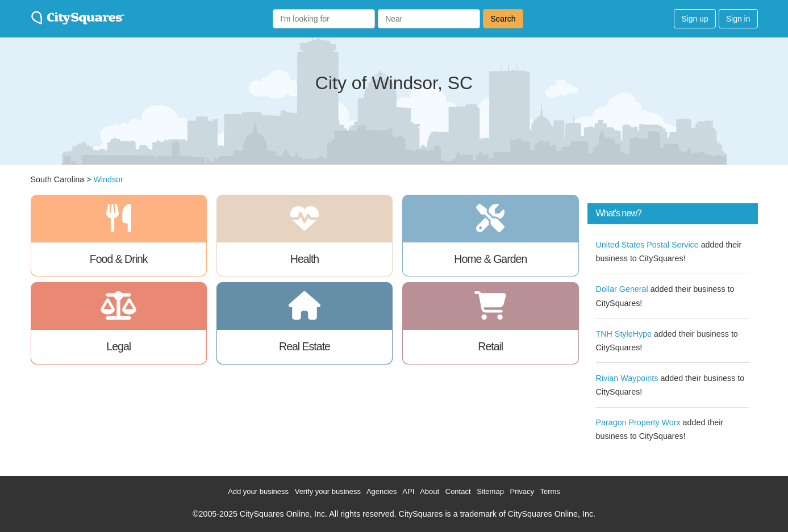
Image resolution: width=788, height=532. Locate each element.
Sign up (695, 19)
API (408, 491)
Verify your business (328, 491)
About (430, 491)
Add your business (258, 491)
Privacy (522, 491)
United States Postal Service (647, 245)
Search (503, 19)
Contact (458, 491)
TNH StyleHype (624, 334)
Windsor (108, 179)
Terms (550, 491)
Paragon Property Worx (638, 422)
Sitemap (490, 491)
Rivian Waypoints (627, 378)
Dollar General (622, 289)
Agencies (382, 491)
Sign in (738, 19)
